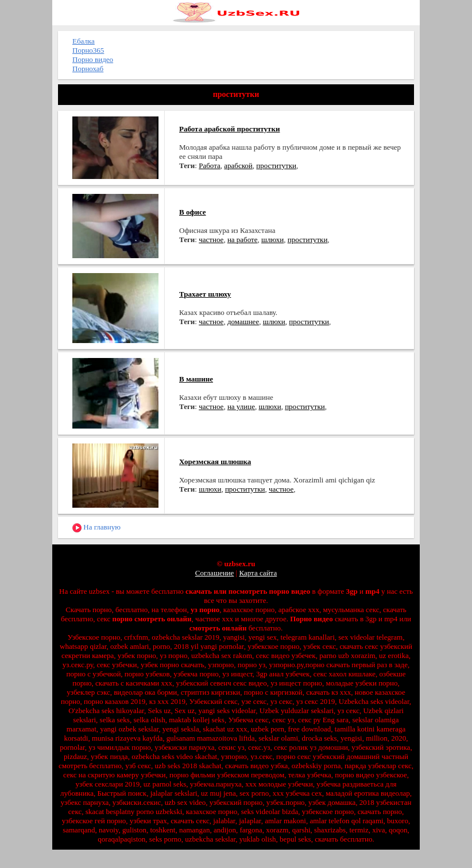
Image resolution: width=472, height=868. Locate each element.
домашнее (243, 322)
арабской (238, 166)
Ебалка (84, 41)
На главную (96, 528)
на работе (243, 240)
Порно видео (93, 59)
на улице (241, 406)
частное (211, 240)
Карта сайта (258, 573)
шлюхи (272, 240)
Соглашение (215, 573)
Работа (210, 166)
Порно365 (88, 50)
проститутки (276, 166)
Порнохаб (88, 69)
